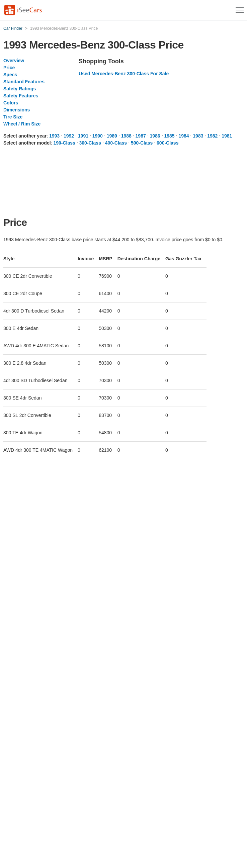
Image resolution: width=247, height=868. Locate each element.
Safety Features (21, 96)
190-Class (64, 143)
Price (9, 68)
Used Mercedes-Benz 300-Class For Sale (124, 74)
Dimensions (17, 110)
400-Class (116, 143)
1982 (212, 136)
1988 (126, 136)
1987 (141, 136)
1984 (184, 136)
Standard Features (24, 82)
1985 (169, 136)
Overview (14, 61)
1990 (98, 136)
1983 (198, 136)
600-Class (168, 143)
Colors (11, 103)
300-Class (90, 143)
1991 (83, 136)
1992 (69, 136)
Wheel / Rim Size (22, 124)
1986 (155, 136)
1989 (112, 136)
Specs (10, 75)
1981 (227, 136)
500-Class (142, 143)
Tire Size (13, 117)
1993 (54, 136)
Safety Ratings (20, 89)
